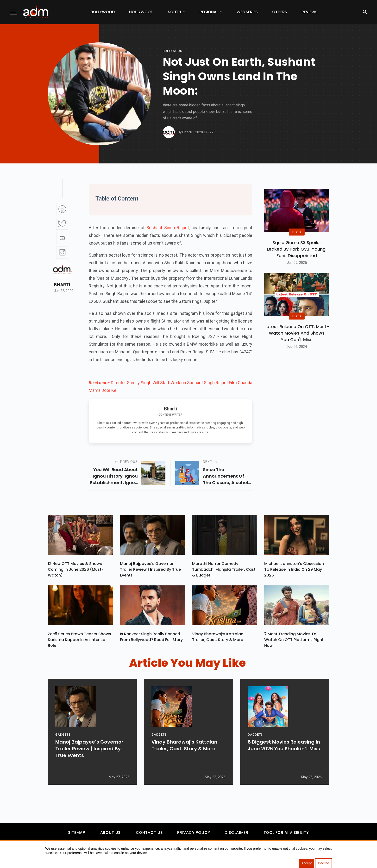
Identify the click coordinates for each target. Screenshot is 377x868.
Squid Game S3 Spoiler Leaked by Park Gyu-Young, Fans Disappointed (297, 249)
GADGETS (63, 735)
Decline (324, 863)
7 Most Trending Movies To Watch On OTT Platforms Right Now (294, 640)
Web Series (247, 12)
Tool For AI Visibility (286, 832)
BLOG (297, 232)
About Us (110, 832)
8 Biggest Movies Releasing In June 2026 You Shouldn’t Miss (284, 745)
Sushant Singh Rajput (168, 228)
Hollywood (141, 12)
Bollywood (103, 12)
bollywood (173, 51)
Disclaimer (236, 832)
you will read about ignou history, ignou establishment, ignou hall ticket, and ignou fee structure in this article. (114, 476)
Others (280, 12)
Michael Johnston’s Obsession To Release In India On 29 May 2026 (294, 569)
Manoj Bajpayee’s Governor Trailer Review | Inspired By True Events (150, 569)
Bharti (62, 285)
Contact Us (149, 832)
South (174, 12)
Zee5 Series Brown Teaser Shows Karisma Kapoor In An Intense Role (79, 640)
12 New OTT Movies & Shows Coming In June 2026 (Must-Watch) (76, 569)
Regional (209, 12)
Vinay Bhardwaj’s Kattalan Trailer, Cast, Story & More (218, 637)
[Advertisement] (18, 99)
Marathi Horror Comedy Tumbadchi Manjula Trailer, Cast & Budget (224, 569)
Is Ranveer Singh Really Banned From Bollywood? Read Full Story (151, 637)
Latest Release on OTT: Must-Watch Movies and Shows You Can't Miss (297, 333)
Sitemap (76, 832)
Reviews (310, 12)
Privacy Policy (194, 832)
